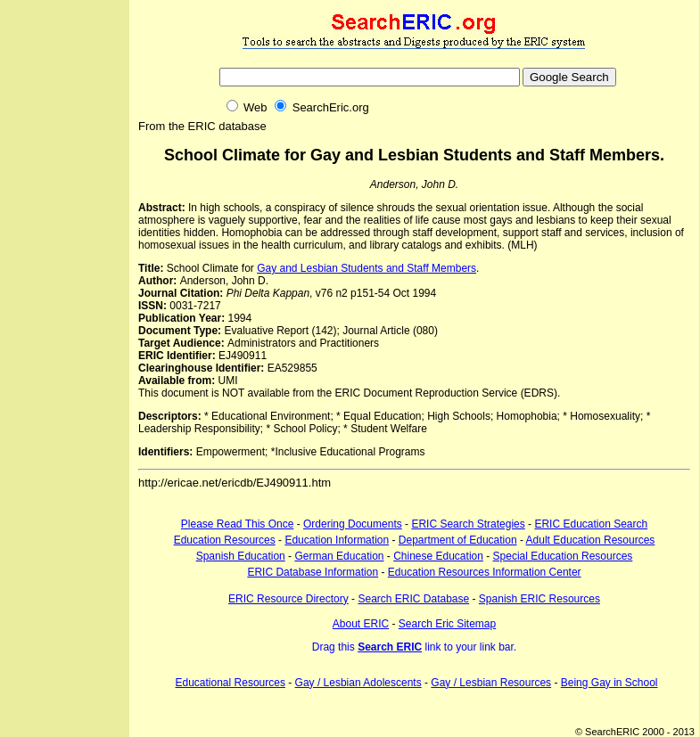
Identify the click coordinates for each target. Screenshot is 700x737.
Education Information (337, 540)
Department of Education (458, 540)
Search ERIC (390, 647)
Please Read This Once (238, 524)
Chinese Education (438, 556)
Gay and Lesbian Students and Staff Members (366, 268)
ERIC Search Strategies (468, 524)
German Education (339, 556)
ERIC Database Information (313, 572)
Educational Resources (231, 683)
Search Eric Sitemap (447, 624)
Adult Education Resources (591, 540)
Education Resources (225, 540)
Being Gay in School (609, 683)
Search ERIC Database (413, 599)
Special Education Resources (563, 556)
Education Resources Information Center (485, 572)
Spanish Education (241, 556)
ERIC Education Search (591, 524)
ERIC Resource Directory (288, 599)
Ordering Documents (353, 524)
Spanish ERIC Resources (539, 599)
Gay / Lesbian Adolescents (358, 683)
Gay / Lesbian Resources (491, 683)
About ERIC (361, 624)
